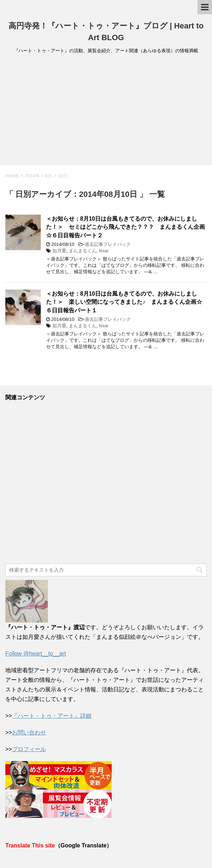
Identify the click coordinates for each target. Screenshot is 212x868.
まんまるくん (83, 251)
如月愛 (59, 251)
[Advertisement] (106, 112)
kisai (104, 251)
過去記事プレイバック (108, 244)
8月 (49, 176)
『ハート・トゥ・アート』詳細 (52, 716)
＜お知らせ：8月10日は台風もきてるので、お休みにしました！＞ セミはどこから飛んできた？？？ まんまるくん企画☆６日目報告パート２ (125, 227)
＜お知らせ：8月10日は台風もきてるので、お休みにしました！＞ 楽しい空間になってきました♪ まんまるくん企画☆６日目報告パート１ (124, 302)
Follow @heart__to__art (36, 654)
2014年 (32, 176)
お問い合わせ (29, 732)
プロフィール (29, 749)
